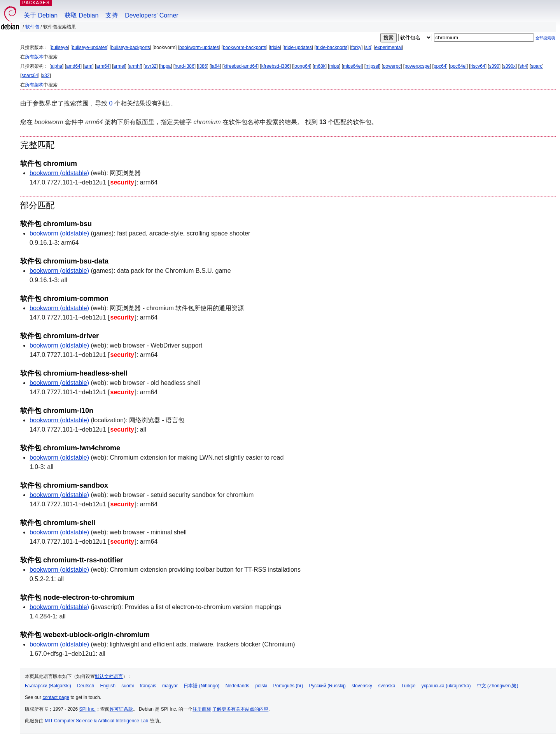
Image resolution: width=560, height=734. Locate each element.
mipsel (372, 66)
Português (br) (288, 686)
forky (356, 47)
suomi (128, 686)
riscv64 (478, 66)
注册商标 (202, 709)
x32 (46, 76)
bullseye (59, 47)
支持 (112, 15)
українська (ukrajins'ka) (446, 686)
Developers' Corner (151, 15)
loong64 (302, 66)
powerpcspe (417, 66)
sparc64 (30, 76)
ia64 (215, 66)
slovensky (362, 686)
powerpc (392, 66)
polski (261, 686)
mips (334, 66)
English (108, 686)
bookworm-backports (244, 47)
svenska (387, 686)
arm (88, 66)
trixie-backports (332, 47)
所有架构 (34, 85)
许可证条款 (121, 709)
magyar (170, 686)
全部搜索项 (545, 38)
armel (119, 66)
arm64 (103, 66)
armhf (135, 66)
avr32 (150, 66)
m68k (319, 66)
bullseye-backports (130, 47)
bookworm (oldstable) (59, 173)
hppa (165, 66)
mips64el (352, 66)
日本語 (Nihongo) (201, 686)
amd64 (73, 66)
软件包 (32, 27)
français (148, 686)
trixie (275, 47)
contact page (56, 697)
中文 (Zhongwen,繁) (498, 686)
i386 (203, 66)
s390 (494, 66)
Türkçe (409, 686)
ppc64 (440, 66)
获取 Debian (81, 15)
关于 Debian (41, 15)
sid (368, 47)
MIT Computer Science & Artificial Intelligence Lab (96, 721)
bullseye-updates (90, 47)
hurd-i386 (185, 66)
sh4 (523, 66)
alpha (57, 66)
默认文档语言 (109, 676)
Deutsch (86, 686)
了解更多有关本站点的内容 (240, 709)
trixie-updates (298, 47)
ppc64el (458, 66)
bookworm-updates (199, 47)
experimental (389, 47)
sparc (536, 66)
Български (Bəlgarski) (48, 686)
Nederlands (237, 686)
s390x (509, 66)
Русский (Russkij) (327, 686)
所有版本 (34, 57)
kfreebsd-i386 (276, 66)
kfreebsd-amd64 (241, 66)
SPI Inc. (87, 709)
